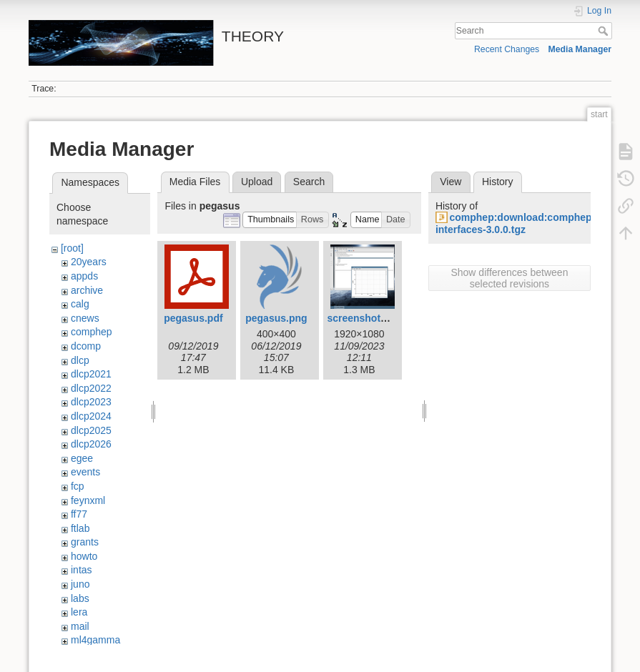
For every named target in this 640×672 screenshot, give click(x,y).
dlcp (80, 360)
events (85, 472)
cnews (85, 318)
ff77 (79, 514)
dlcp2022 (91, 388)
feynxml (88, 500)
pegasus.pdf (193, 318)
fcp (78, 486)
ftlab (80, 528)
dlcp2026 (91, 444)
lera (79, 612)
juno (80, 584)
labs (80, 598)
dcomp (86, 346)
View (451, 182)
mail (80, 626)
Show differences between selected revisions (509, 278)
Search (605, 31)
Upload (257, 182)
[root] (72, 248)
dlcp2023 (91, 402)
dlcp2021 (91, 374)
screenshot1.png (367, 318)
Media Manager (580, 49)
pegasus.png (276, 318)
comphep (92, 332)
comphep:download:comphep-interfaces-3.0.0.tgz (515, 223)
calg (80, 304)
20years (89, 262)
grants (85, 542)
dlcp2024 (91, 416)
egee (82, 458)
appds (84, 276)
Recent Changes (507, 49)
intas (82, 570)
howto (84, 556)
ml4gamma (95, 640)
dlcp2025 (91, 430)
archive (87, 290)
